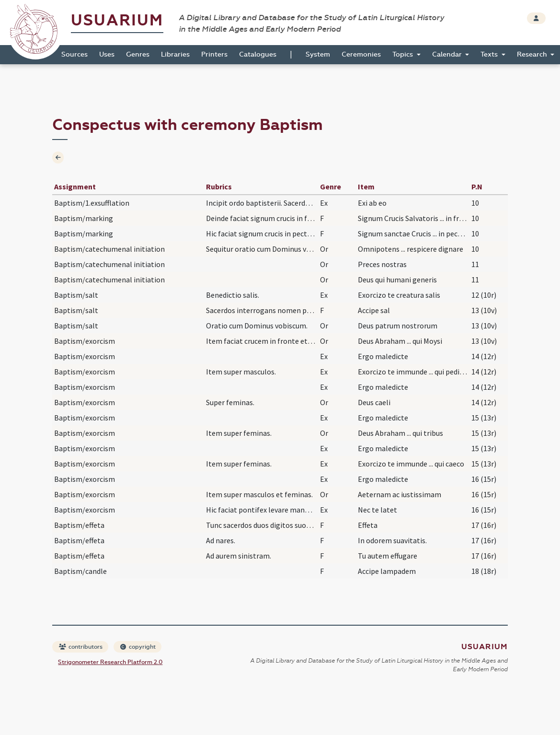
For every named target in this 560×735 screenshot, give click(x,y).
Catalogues (258, 54)
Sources (74, 54)
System (318, 54)
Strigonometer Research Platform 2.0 (110, 662)
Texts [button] (490, 54)
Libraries (175, 54)
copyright (138, 647)
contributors (81, 647)
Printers (214, 54)
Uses (107, 54)
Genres (138, 54)
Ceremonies (361, 54)
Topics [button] (404, 54)
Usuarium (117, 20)
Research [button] (533, 54)
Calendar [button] (448, 54)
